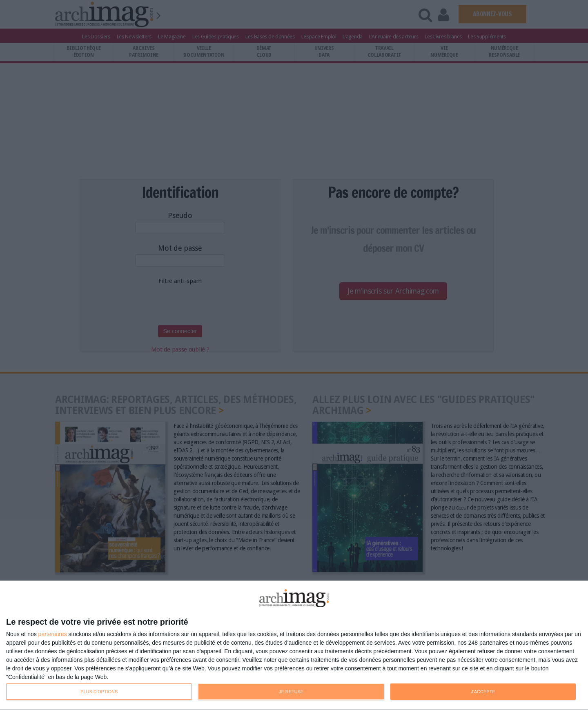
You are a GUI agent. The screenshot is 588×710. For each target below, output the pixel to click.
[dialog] (294, 645)
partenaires (53, 634)
